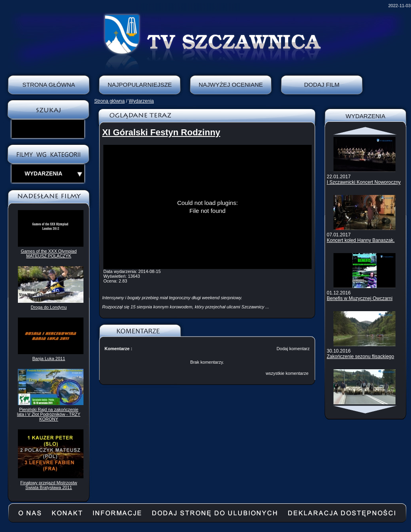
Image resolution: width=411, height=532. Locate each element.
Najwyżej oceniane (231, 85)
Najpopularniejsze (140, 85)
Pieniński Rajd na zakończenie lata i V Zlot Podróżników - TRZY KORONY (49, 414)
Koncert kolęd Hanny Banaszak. (361, 240)
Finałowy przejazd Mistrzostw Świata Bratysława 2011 (49, 485)
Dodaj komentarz (293, 349)
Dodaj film (322, 85)
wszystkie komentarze (287, 373)
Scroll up (365, 131)
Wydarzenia (141, 101)
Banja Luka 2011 (49, 359)
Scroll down (365, 409)
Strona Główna (49, 85)
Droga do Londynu (49, 307)
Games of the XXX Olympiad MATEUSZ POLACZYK (49, 253)
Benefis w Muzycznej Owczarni (360, 298)
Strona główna (110, 101)
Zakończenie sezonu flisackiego (360, 357)
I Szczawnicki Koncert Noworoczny (364, 182)
